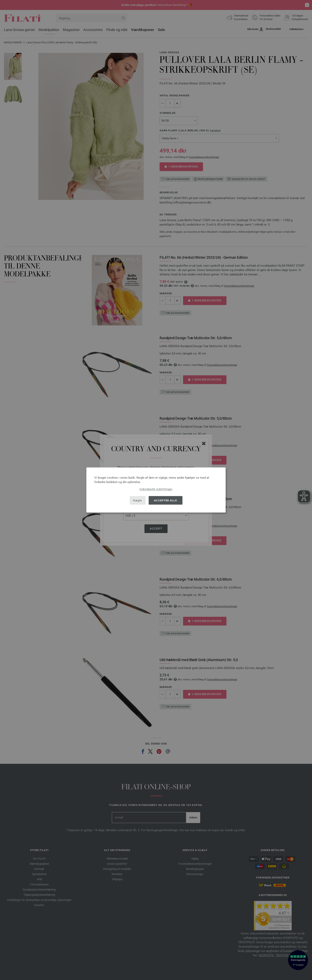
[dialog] (156, 490)
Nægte (138, 500)
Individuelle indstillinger (156, 489)
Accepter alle (165, 500)
